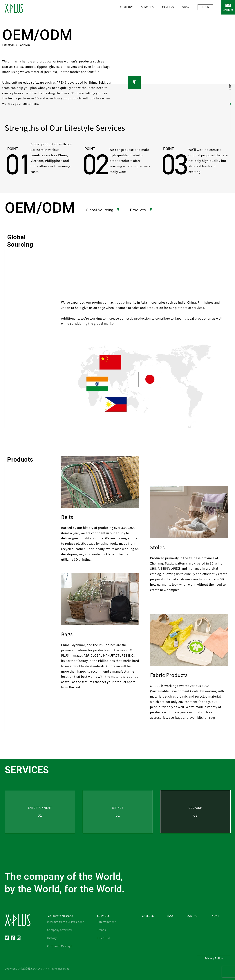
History (52, 938)
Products (141, 210)
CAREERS (168, 7)
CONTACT (228, 10)
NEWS (216, 916)
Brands (101, 930)
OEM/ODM (103, 938)
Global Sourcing (103, 210)
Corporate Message (60, 946)
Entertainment (106, 922)
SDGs (186, 7)
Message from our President (65, 922)
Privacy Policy (214, 958)
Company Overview (60, 930)
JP (203, 7)
